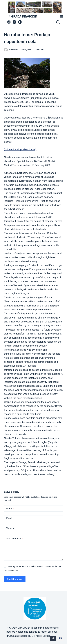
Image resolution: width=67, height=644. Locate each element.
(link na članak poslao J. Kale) (20, 149)
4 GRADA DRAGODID (23, 16)
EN (61, 638)
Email (10, 518)
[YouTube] (20, 22)
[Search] (58, 22)
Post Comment (15, 579)
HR (53, 638)
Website (10, 528)
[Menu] (62, 16)
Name (10, 509)
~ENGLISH (39, 50)
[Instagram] (14, 22)
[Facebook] (9, 22)
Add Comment (14, 539)
